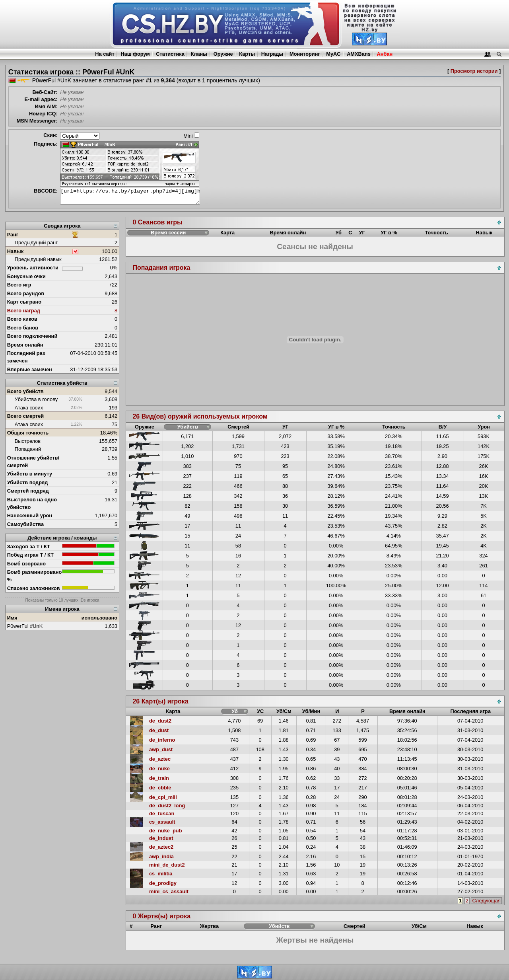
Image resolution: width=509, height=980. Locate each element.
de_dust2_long (167, 806)
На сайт (105, 54)
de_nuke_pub (166, 831)
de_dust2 (160, 721)
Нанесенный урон (30, 515)
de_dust (159, 730)
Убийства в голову (36, 399)
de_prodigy (163, 883)
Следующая (486, 901)
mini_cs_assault (169, 891)
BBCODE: (46, 191)
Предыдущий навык (38, 259)
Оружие (223, 54)
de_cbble (160, 788)
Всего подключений (32, 336)
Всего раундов (26, 293)
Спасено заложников (34, 588)
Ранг (13, 235)
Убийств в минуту (30, 474)
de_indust (161, 838)
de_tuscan (162, 813)
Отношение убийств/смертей (33, 462)
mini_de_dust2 (167, 865)
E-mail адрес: (41, 99)
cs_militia (161, 874)
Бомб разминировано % (35, 576)
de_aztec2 (161, 847)
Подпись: (46, 144)
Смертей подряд (28, 491)
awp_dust (161, 749)
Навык (16, 251)
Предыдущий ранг (36, 243)
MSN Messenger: (37, 121)
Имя (12, 618)
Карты (247, 54)
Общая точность (28, 433)
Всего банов (23, 328)
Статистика (170, 54)
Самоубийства (25, 524)
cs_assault (162, 822)
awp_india (161, 856)
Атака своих (29, 408)
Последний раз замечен (26, 357)
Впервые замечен (30, 369)
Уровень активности (33, 268)
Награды (272, 54)
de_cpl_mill (163, 797)
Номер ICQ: (43, 114)
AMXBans (359, 54)
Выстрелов (28, 441)
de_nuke (159, 769)
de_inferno (162, 740)
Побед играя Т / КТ (30, 555)
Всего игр (19, 285)
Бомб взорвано (27, 564)
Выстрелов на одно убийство (32, 503)
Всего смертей (26, 416)
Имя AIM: (46, 106)
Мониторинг (305, 54)
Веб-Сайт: (45, 92)
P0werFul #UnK (25, 626)
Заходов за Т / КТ (29, 547)
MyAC (333, 54)
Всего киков (22, 319)
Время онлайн (25, 345)
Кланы (199, 54)
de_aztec (160, 759)
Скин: (51, 135)
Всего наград (24, 311)
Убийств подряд (28, 482)
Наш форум (135, 54)
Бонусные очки (26, 276)
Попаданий (28, 449)
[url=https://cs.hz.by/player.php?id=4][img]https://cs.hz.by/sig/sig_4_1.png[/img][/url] (130, 196)
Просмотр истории (474, 71)
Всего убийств (25, 391)
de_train (159, 778)
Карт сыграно (24, 302)
